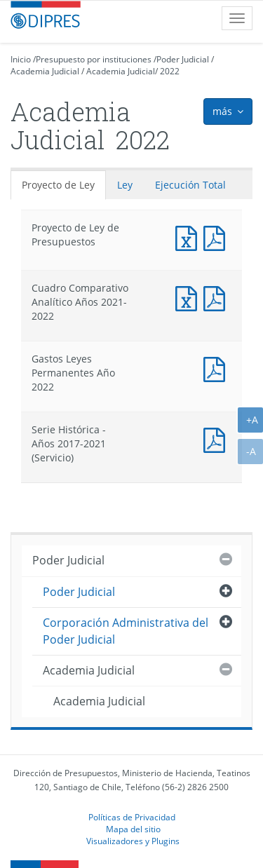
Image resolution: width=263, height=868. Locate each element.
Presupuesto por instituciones (94, 59)
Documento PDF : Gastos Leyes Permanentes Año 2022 (217, 368)
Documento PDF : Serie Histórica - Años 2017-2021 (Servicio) (217, 439)
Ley (125, 185)
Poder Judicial (183, 59)
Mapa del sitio (133, 829)
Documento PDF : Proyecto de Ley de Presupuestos (217, 237)
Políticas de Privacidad (132, 817)
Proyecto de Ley (58, 185)
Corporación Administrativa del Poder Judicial (126, 631)
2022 (170, 71)
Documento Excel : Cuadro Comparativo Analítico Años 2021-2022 (189, 297)
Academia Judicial (45, 71)
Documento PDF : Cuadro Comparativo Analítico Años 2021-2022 (217, 297)
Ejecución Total (190, 185)
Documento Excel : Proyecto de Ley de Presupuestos (189, 237)
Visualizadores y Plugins (133, 841)
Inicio (21, 59)
